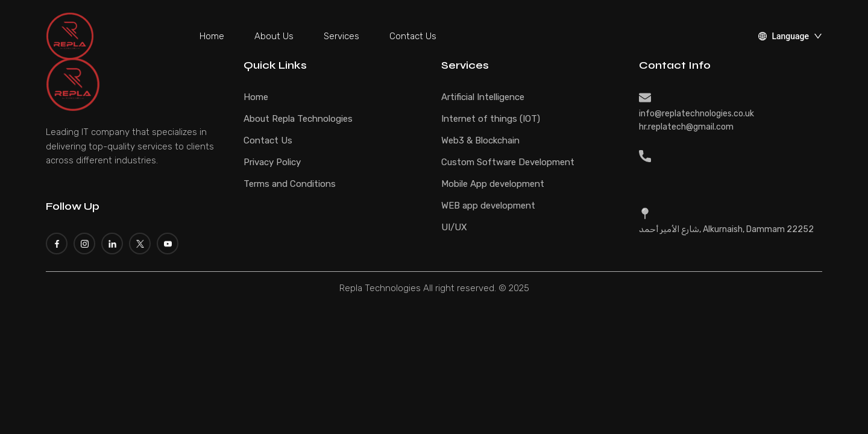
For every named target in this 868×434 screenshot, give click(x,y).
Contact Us (413, 36)
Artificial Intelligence (483, 97)
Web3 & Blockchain (480, 140)
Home (212, 36)
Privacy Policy (272, 162)
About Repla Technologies (298, 119)
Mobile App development (493, 184)
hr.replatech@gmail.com (686, 127)
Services (341, 36)
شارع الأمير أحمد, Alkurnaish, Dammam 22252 (726, 229)
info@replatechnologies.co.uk (697, 114)
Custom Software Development (508, 162)
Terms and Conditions (290, 184)
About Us (274, 36)
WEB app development (488, 206)
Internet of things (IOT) (491, 119)
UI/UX (454, 227)
